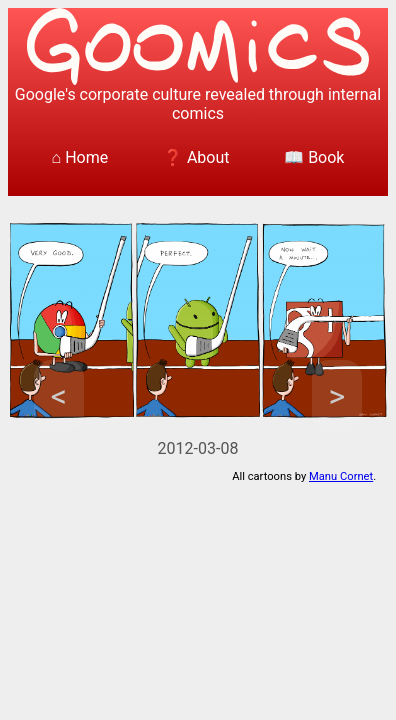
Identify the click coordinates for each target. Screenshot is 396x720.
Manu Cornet (341, 476)
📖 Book (314, 157)
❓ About (196, 157)
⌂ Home (80, 157)
